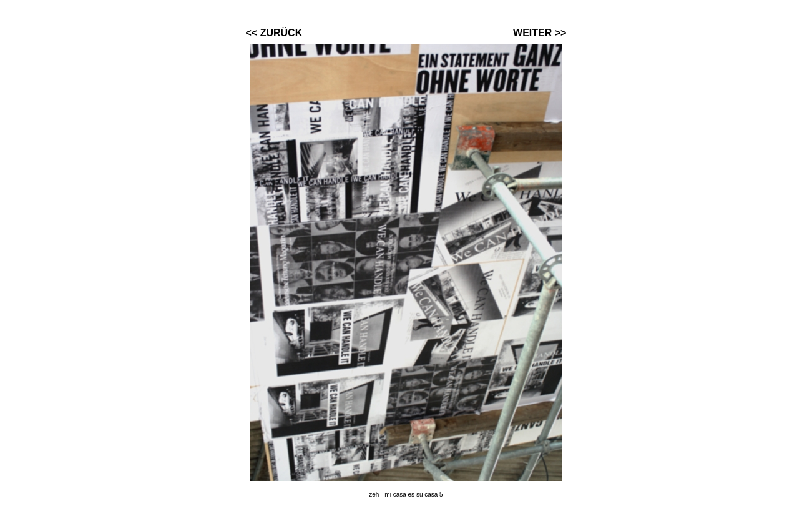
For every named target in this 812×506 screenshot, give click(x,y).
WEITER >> (540, 33)
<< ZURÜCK (274, 33)
